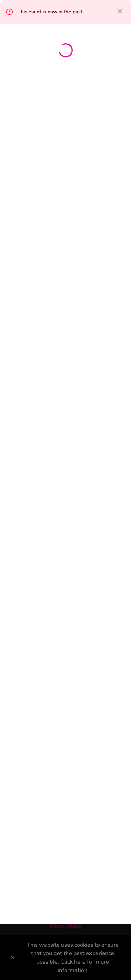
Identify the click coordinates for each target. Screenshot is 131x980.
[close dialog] (120, 11)
